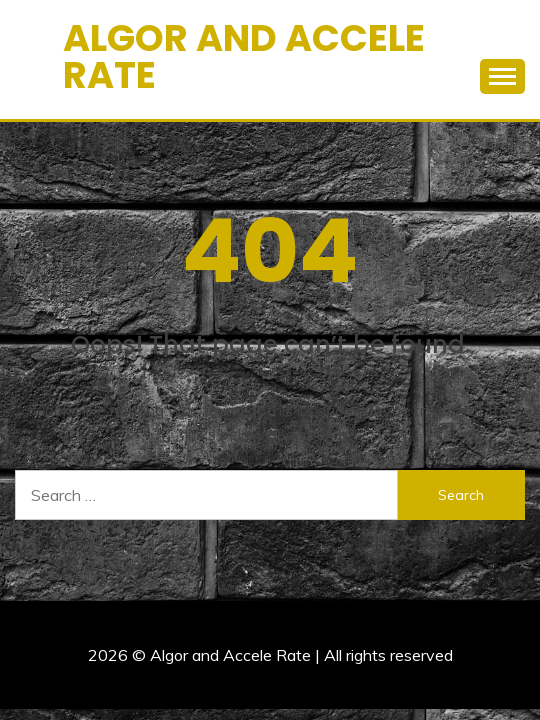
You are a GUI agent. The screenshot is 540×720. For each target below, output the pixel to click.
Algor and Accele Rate (244, 56)
